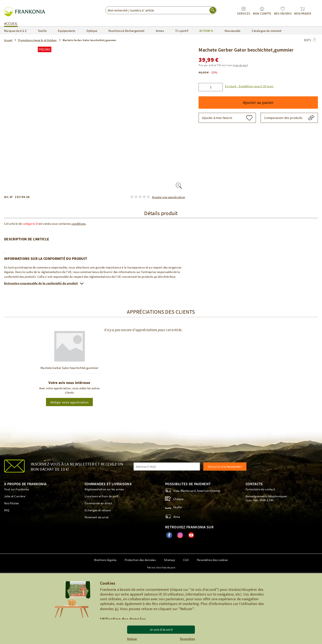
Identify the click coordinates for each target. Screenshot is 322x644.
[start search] (213, 10)
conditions (79, 224)
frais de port (240, 65)
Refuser (132, 639)
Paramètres (187, 639)
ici (117, 609)
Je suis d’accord (161, 629)
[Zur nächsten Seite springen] (314, 40)
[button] (248, 86)
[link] (244, 11)
